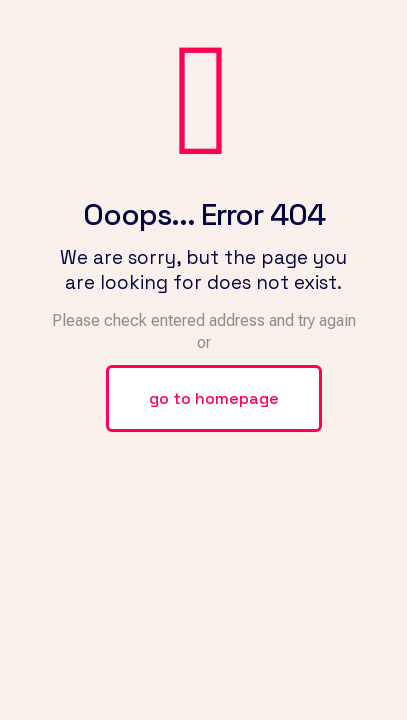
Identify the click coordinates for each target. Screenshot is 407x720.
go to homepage (214, 398)
